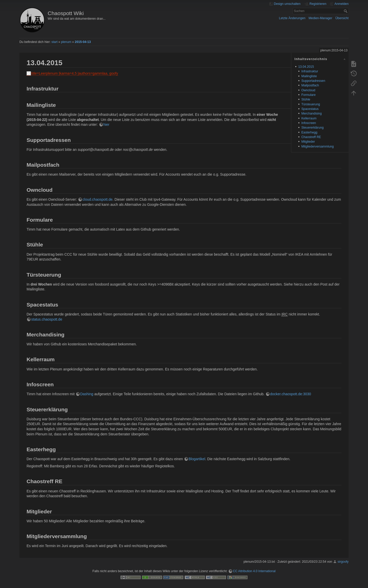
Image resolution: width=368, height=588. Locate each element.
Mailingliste (309, 76)
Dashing (87, 394)
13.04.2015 (306, 67)
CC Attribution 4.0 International (254, 571)
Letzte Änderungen (292, 18)
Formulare (308, 95)
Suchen (346, 11)
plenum (66, 42)
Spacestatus (310, 109)
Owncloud (308, 90)
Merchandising (312, 114)
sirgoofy (343, 562)
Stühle (306, 99)
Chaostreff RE (311, 137)
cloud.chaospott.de (98, 199)
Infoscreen (309, 123)
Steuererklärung (312, 128)
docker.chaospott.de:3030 (291, 394)
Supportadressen (313, 81)
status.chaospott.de (47, 319)
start (54, 42)
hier (106, 125)
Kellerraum (309, 118)
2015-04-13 (83, 42)
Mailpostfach (310, 85)
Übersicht (342, 18)
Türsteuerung (311, 104)
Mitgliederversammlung (318, 146)
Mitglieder (308, 142)
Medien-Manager (320, 18)
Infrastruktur (310, 71)
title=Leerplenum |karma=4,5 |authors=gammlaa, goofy (75, 73)
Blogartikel (197, 459)
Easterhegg (309, 132)
